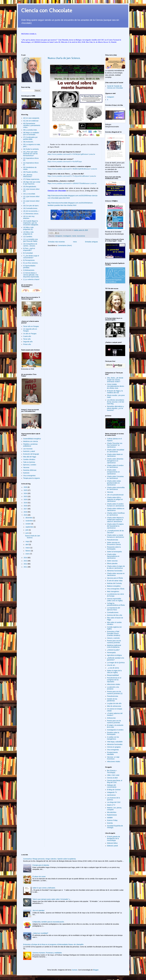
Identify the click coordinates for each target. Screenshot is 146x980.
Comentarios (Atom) (65, 245)
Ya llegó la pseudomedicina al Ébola (116, 604)
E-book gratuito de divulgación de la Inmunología (113, 838)
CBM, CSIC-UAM (113, 775)
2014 (26, 558)
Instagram (111, 97)
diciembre (29, 518)
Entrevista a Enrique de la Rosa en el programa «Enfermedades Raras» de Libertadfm (53, 944)
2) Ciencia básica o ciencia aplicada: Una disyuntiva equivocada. (31, 275)
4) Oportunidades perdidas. (29, 267)
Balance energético (114, 586)
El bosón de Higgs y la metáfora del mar (115, 392)
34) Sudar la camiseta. (31, 149)
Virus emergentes (29, 476)
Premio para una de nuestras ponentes (114, 642)
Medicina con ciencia (31, 441)
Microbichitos (112, 812)
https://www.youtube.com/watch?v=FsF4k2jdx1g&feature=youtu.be (71, 154)
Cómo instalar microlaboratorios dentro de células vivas (116, 386)
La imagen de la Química (116, 663)
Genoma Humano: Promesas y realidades (47, 953)
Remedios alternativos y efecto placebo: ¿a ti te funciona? (115, 408)
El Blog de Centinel (114, 790)
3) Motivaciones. (29, 270)
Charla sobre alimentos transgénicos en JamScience (115, 461)
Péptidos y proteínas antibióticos (30, 445)
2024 (26, 493)
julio (27, 530)
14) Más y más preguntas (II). (28, 228)
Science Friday (112, 820)
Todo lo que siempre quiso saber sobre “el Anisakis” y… (52, 899)
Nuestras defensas (30, 470)
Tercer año (27, 339)
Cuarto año (27, 336)
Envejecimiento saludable (112, 753)
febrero (28, 551)
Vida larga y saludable (115, 742)
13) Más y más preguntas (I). (28, 233)
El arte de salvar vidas (115, 581)
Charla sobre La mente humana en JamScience (115, 536)
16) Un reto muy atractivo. (29, 217)
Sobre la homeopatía (114, 552)
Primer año (27, 344)
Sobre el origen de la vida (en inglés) (114, 672)
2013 (26, 561)
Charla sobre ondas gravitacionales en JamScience (114, 483)
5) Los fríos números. (31, 263)
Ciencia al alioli (112, 778)
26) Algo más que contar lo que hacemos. (32, 183)
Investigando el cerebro (115, 730)
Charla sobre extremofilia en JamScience (116, 488)
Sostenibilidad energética (32, 439)
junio (27, 533)
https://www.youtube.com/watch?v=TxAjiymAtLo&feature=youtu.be (72, 176)
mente (74, 236)
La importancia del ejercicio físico (113, 609)
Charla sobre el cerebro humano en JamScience (115, 505)
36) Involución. (28, 142)
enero (28, 554)
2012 (26, 564)
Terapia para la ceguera (31, 478)
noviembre (29, 521)
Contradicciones (113, 612)
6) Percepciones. (29, 260)
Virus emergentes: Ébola (116, 589)
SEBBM (110, 818)
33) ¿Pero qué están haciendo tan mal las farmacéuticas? (30, 154)
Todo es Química (29, 462)
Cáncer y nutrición (113, 638)
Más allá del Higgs (30, 457)
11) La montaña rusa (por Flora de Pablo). (30, 240)
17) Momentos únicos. (31, 214)
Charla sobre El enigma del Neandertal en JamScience (115, 526)
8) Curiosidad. (28, 253)
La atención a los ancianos (113, 688)
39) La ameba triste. (30, 130)
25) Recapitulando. (30, 187)
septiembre (30, 527)
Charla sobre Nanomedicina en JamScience (113, 556)
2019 (26, 503)
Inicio (75, 242)
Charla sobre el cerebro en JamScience (115, 466)
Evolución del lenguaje (31, 454)
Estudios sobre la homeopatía (113, 733)
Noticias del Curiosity (114, 583)
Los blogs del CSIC (114, 802)
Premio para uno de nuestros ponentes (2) (115, 693)
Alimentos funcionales (115, 571)
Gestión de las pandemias (112, 700)
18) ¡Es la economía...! (31, 211)
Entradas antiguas (91, 242)
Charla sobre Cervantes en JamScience (115, 477)
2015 (26, 515)
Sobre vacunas (112, 561)
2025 (26, 490)
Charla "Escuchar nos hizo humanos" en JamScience (115, 445)
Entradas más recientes (57, 242)
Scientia (110, 823)
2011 (26, 567)
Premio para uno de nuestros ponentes (114, 722)
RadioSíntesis (112, 815)
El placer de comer (39, 877)
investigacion (67, 236)
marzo (28, 548)
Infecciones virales (114, 684)
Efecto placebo (112, 563)
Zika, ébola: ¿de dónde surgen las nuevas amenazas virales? (115, 380)
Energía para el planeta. (41, 865)
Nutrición (26, 473)
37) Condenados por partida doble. (30, 138)
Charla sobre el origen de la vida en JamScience (116, 567)
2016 (26, 512)
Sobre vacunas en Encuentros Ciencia (114, 543)
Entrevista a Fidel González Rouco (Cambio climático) (114, 633)
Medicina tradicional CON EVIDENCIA (114, 646)
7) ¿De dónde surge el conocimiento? (31, 257)
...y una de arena (113, 668)
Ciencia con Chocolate (47, 10)
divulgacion (59, 236)
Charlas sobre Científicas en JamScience (116, 514)
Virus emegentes (113, 750)
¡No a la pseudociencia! (115, 495)
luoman (75, 970)
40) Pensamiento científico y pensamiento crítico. (32, 125)
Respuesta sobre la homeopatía (114, 548)
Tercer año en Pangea (31, 326)
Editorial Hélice (112, 843)
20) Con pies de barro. (31, 206)
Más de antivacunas (114, 706)
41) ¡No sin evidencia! (31, 121)
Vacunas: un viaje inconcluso (113, 758)
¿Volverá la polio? (113, 650)
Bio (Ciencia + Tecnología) (112, 772)
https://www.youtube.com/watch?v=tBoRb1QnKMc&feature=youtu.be (72, 169)
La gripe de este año (114, 703)
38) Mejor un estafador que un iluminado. (31, 134)
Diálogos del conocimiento (112, 786)
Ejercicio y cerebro (30, 465)
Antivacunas (111, 718)
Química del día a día (115, 615)
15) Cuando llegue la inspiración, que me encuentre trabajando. (31, 223)
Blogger (96, 970)
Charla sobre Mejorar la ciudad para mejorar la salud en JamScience (115, 520)
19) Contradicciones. (30, 208)
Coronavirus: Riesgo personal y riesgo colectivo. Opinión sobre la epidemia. (50, 859)
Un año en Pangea (30, 334)
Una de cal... (111, 665)
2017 (26, 509)
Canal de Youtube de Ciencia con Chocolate (115, 87)
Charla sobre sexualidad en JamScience (116, 451)
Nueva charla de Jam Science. (64, 58)
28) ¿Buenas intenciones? (28, 176)
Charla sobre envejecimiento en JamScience (113, 472)
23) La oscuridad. (29, 194)
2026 (26, 487)
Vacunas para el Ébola (115, 578)
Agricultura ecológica (114, 655)
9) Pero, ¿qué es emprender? (29, 249)
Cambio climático (29, 459)
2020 (26, 499)
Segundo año (28, 342)
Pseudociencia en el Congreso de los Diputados (114, 680)
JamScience (111, 795)
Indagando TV (112, 792)
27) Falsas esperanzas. (31, 179)
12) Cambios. (28, 237)
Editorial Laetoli (112, 846)
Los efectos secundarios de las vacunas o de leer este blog (116, 402)
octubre (28, 524)
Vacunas (26, 467)
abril (27, 545)
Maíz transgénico (113, 591)
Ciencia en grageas (114, 747)
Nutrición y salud (29, 451)
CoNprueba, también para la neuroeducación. (48, 922)
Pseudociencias (113, 540)
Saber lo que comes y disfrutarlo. (44, 888)
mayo (28, 541)
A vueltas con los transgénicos (113, 738)
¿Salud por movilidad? (40, 933)
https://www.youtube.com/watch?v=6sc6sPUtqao (65, 161)
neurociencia (81, 236)
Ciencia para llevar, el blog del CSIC (115, 781)
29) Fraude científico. (31, 172)
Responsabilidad (113, 675)
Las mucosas (28, 449)
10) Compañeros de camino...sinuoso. (30, 245)
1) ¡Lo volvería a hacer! (31, 279)
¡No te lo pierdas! (39, 910)
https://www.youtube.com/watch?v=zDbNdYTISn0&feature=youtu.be (72, 183)
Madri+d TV (111, 805)
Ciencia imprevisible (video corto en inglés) (115, 600)
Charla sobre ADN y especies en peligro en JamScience (115, 499)
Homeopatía (111, 653)
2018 (26, 506)
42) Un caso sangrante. (31, 118)
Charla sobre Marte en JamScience (115, 455)
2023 (26, 496)
